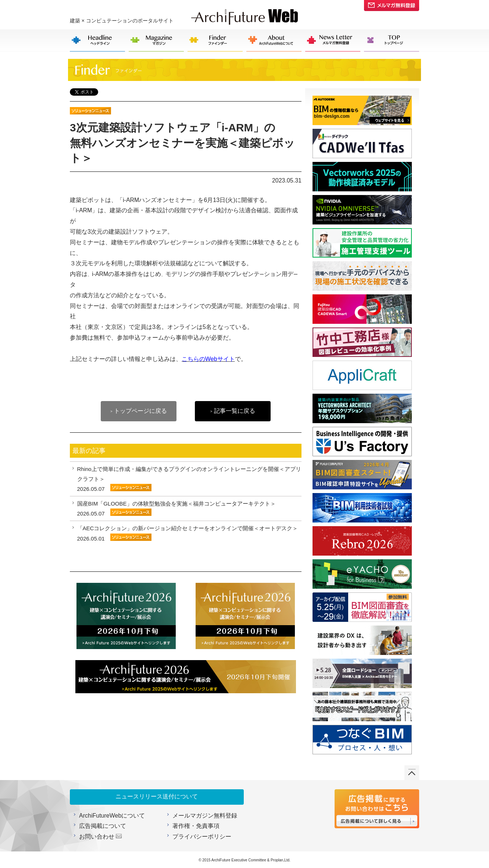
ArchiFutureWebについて (112, 816)
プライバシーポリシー (202, 837)
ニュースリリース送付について (157, 796)
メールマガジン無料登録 (205, 816)
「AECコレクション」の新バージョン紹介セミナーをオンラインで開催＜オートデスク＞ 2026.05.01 (188, 533)
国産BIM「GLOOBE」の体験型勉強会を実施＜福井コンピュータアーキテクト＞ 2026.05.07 (176, 509)
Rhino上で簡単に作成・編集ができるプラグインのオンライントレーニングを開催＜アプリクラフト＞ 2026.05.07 (189, 479)
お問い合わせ (97, 837)
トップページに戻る (139, 411)
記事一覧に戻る (233, 411)
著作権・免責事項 (196, 826)
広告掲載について (103, 826)
